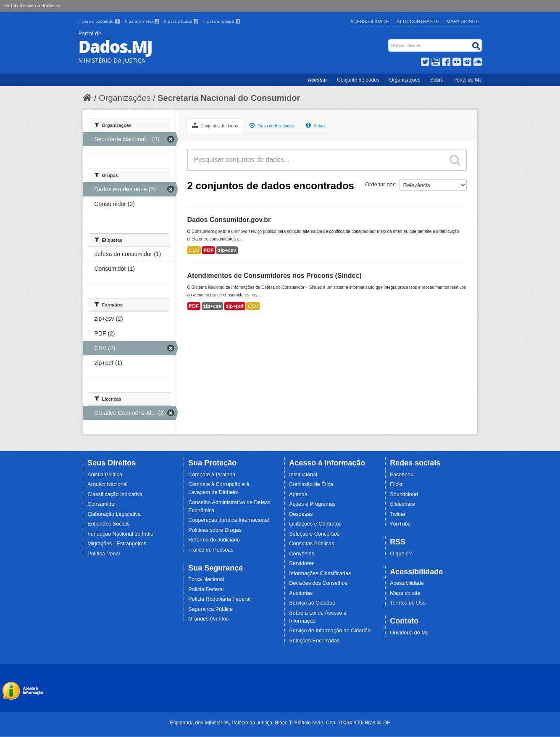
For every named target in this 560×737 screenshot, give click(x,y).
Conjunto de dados (358, 80)
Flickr (396, 484)
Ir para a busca (182, 21)
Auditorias (301, 593)
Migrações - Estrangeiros (117, 544)
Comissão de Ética (311, 484)
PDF (209, 250)
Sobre (437, 80)
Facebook (401, 475)
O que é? (401, 554)
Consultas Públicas (312, 544)
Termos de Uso (408, 603)
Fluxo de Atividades (272, 125)
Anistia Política (105, 475)
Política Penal (104, 554)
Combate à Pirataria (212, 475)
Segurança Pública (210, 609)
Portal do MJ (467, 80)
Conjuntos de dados (215, 125)
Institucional (303, 475)
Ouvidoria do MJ (409, 633)
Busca (389, 41)
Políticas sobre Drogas (215, 530)
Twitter (398, 514)
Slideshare (402, 504)
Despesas (301, 514)
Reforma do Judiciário (214, 540)
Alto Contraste (418, 21)
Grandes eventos (208, 619)
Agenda (298, 494)
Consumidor (102, 504)
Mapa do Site (463, 21)
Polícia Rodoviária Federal (219, 599)
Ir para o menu (143, 21)
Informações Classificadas (320, 573)
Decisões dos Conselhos (318, 583)
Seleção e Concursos (314, 534)
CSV (194, 250)
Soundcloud (404, 494)
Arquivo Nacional (107, 484)
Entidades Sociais (108, 524)
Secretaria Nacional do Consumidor (229, 98)
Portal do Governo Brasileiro (32, 5)
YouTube (400, 524)
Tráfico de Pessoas (211, 550)
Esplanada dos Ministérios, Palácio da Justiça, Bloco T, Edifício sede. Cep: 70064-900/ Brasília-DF (280, 723)
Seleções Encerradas (314, 641)
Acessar (317, 80)
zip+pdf (235, 306)
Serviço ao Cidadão (312, 603)
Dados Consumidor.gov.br (229, 220)
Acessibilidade (370, 21)
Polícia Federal (206, 589)
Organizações (405, 80)
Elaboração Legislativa (114, 514)
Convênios (302, 554)
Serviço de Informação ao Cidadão (330, 631)
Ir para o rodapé (222, 21)
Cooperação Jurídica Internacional (229, 520)
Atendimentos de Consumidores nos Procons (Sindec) (275, 276)
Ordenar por (380, 184)
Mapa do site (405, 593)
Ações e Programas (312, 504)
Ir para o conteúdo (100, 21)
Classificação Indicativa (115, 494)
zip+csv (227, 250)
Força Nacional (206, 579)
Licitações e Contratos (315, 524)
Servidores (302, 563)
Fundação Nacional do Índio (120, 534)
